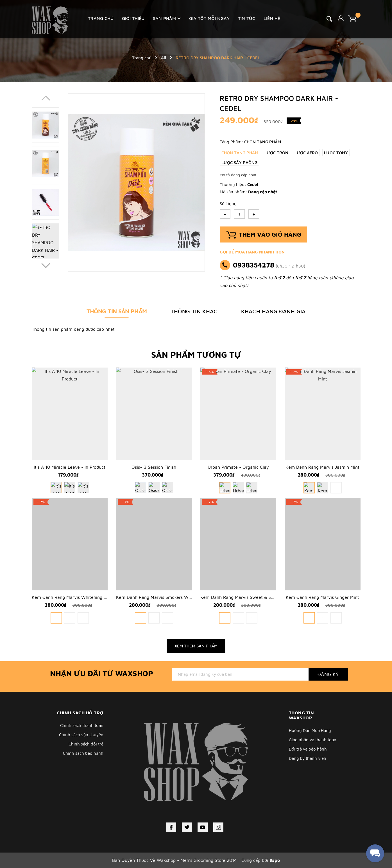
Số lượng (228, 204)
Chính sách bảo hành (83, 753)
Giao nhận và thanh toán (313, 740)
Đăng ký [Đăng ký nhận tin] (328, 674)
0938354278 (254, 265)
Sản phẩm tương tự (196, 354)
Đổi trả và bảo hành (308, 749)
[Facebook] (171, 827)
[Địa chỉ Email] (240, 674)
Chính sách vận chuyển (81, 735)
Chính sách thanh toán (82, 725)
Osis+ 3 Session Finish (154, 467)
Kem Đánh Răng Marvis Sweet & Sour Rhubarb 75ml (254, 597)
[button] (46, 266)
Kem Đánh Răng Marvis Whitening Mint (72, 597)
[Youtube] (203, 827)
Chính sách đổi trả (86, 744)
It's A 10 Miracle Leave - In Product (70, 467)
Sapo (275, 860)
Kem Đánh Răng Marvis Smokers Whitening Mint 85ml (172, 597)
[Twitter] (187, 827)
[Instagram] (218, 827)
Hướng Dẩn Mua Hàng (310, 730)
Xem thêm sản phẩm (196, 646)
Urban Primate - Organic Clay (238, 467)
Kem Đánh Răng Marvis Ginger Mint (322, 597)
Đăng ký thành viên (308, 758)
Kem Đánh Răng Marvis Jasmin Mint (322, 467)
